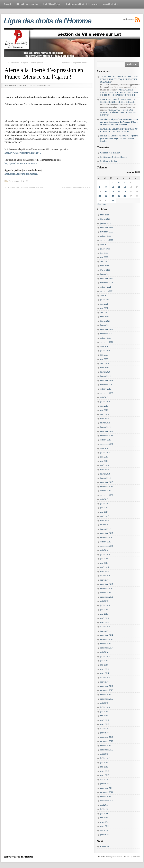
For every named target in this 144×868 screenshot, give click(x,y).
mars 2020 (105, 368)
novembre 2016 (107, 537)
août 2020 (104, 346)
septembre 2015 (107, 597)
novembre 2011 (107, 792)
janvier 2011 (105, 835)
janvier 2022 (105, 274)
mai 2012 (104, 767)
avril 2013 (104, 720)
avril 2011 (104, 822)
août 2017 (104, 499)
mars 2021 (105, 317)
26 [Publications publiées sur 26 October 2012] (125, 196)
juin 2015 (104, 610)
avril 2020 (104, 363)
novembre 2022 (107, 232)
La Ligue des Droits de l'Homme (114, 157)
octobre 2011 (106, 797)
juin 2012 (104, 762)
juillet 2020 (105, 351)
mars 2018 (105, 469)
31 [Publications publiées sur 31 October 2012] (113, 200)
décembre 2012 (107, 737)
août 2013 (104, 703)
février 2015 (105, 627)
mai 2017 (104, 512)
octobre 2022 (106, 236)
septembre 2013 (107, 699)
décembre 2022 (107, 228)
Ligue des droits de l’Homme (47, 21)
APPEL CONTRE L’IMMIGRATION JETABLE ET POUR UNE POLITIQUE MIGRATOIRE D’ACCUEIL (120, 79)
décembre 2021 (107, 278)
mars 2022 (105, 266)
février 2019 (105, 423)
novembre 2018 (107, 436)
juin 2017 (104, 508)
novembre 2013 (107, 690)
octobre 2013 (106, 695)
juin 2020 (104, 355)
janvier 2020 (105, 376)
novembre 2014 (107, 639)
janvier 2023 (105, 223)
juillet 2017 (105, 504)
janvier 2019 (105, 427)
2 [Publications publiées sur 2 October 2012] (106, 182)
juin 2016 (104, 559)
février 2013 (105, 729)
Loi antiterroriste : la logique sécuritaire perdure (24, 63)
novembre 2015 (107, 588)
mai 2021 (104, 308)
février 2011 (105, 830)
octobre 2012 (106, 746)
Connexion (105, 846)
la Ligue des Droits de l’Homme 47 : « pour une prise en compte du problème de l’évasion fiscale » (120, 138)
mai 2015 (104, 614)
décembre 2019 (107, 380)
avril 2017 (104, 516)
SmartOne (102, 857)
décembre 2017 (107, 482)
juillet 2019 (105, 402)
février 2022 (105, 270)
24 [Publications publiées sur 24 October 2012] (113, 196)
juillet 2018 (105, 453)
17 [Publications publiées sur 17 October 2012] (113, 191)
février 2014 (105, 678)
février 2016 (105, 576)
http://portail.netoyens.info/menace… (22, 163)
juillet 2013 (105, 707)
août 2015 (104, 601)
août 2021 (104, 296)
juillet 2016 (105, 554)
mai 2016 (104, 563)
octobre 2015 (106, 593)
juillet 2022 (105, 249)
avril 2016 (104, 567)
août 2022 (104, 245)
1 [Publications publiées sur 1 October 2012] (100, 182)
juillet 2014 (105, 656)
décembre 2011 (106, 788)
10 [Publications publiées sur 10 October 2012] (113, 187)
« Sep (99, 204)
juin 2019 (104, 406)
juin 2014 (104, 661)
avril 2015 (104, 618)
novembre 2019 (107, 385)
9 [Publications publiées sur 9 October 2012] (106, 187)
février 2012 (105, 779)
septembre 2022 (107, 240)
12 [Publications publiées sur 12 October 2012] (125, 187)
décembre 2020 (107, 329)
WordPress (137, 857)
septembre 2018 (107, 444)
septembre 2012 (107, 750)
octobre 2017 (106, 491)
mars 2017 (105, 521)
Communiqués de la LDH (19, 181)
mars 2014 (105, 673)
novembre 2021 (107, 283)
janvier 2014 (105, 682)
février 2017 (105, 525)
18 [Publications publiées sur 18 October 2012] (119, 191)
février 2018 (105, 474)
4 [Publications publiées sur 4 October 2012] (119, 182)
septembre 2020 (107, 342)
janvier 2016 (105, 580)
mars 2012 (105, 775)
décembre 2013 (107, 686)
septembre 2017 (107, 495)
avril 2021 (104, 313)
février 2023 (105, 219)
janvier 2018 (105, 478)
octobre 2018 (106, 440)
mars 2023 (105, 215)
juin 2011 (104, 814)
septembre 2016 (107, 546)
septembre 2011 (107, 801)
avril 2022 (104, 261)
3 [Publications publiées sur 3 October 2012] (113, 182)
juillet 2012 (105, 758)
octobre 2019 (106, 389)
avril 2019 (104, 414)
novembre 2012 (107, 741)
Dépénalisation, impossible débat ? (76, 63)
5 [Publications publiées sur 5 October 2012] (125, 182)
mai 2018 (104, 461)
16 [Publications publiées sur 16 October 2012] (106, 191)
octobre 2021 (106, 287)
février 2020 (105, 372)
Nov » (104, 204)
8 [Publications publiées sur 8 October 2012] (100, 187)
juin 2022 (104, 253)
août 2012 (104, 754)
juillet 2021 (105, 300)
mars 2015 (105, 622)
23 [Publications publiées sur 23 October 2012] (106, 196)
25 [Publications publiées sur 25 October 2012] (119, 196)
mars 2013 (105, 724)
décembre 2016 (107, 533)
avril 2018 (104, 465)
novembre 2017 (107, 487)
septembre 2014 (107, 648)
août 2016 (104, 550)
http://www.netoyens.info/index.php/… (23, 153)
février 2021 (105, 321)
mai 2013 (104, 716)
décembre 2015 (107, 584)
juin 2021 (104, 304)
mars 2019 (105, 419)
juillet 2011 (105, 809)
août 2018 (104, 448)
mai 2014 (104, 665)
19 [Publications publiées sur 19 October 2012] (125, 191)
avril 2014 (104, 669)
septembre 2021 (107, 291)
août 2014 (104, 652)
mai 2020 (104, 359)
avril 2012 (104, 771)
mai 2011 (104, 818)
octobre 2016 (106, 542)
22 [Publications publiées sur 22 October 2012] (100, 196)
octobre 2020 (106, 338)
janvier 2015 (105, 631)
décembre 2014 (107, 635)
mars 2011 (105, 826)
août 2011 (104, 805)
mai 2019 (104, 410)
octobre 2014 (106, 644)
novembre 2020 (107, 334)
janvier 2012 (105, 784)
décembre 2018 (107, 431)
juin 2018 (104, 457)
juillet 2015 (105, 605)
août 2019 (104, 397)
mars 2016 (105, 571)
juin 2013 (104, 712)
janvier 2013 (105, 733)
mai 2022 (104, 257)
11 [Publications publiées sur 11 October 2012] (119, 187)
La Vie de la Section (109, 161)
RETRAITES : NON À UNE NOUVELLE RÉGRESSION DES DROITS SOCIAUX (118, 113)
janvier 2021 (105, 325)
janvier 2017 (105, 529)
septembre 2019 (107, 393)
